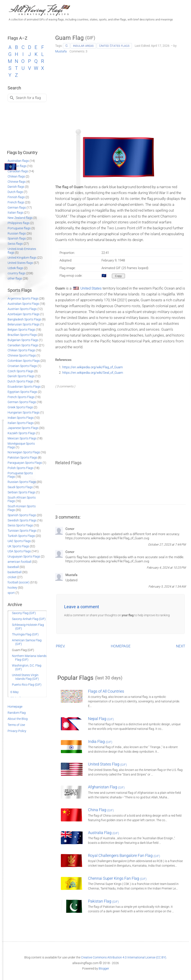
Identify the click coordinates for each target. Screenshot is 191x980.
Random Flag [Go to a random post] (17, 713)
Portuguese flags (19, 228)
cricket (12, 577)
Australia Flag (104, 833)
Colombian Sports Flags (24, 361)
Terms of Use (16, 725)
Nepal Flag (101, 719)
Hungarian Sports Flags (24, 412)
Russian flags (17, 233)
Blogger (104, 968)
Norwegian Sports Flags (24, 452)
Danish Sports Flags (21, 376)
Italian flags (16, 213)
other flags (15, 278)
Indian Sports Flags (21, 418)
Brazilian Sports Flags (22, 335)
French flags (16, 202)
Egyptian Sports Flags (22, 392)
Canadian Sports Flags (23, 345)
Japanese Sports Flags (23, 428)
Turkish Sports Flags (21, 536)
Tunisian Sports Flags (22, 531)
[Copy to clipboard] (118, 276)
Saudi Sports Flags (20, 487)
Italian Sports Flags (21, 423)
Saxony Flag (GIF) (24, 613)
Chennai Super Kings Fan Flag (117, 878)
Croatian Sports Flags (22, 366)
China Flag (101, 810)
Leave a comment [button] (82, 607)
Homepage (15, 707)
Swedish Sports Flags (22, 520)
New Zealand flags (20, 218)
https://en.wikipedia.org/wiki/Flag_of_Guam (93, 367)
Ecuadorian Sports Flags (24, 387)
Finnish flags (16, 197)
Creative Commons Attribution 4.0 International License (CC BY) (124, 957)
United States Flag (107, 764)
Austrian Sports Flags (22, 309)
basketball (15, 572)
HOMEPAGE (121, 646)
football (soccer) (19, 582)
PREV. (61, 646)
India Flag (100, 741)
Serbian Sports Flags (22, 492)
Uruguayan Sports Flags (24, 556)
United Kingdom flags (22, 258)
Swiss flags (15, 244)
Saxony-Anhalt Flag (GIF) (29, 619)
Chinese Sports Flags (22, 355)
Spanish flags (17, 238)
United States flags (114, 46)
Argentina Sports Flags (23, 298)
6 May (15, 692)
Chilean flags (16, 176)
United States (91, 288)
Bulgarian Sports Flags (23, 340)
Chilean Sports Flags (21, 350)
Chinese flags (17, 182)
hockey (12, 588)
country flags (17, 273)
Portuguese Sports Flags (20, 475)
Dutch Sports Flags (20, 381)
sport (11, 593)
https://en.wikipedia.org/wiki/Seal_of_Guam (93, 373)
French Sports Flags (21, 397)
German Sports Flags (22, 402)
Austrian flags (17, 166)
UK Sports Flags (18, 546)
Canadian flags (18, 171)
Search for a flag (28, 98)
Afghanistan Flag (106, 787)
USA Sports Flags (19, 551)
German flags (17, 208)
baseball (13, 567)
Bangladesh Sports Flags (24, 319)
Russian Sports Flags (22, 482)
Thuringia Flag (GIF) (25, 634)
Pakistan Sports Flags (22, 457)
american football (19, 562)
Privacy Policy (17, 731)
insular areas (83, 46)
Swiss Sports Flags (20, 525)
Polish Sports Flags (21, 468)
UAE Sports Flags (19, 541)
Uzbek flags (15, 268)
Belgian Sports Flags (21, 330)
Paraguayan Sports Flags (25, 463)
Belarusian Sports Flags (24, 324)
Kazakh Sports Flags (22, 433)
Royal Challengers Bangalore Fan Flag (124, 855)
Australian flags (18, 161)
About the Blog (18, 719)
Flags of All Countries (106, 691)
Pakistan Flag (103, 901)
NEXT (181, 646)
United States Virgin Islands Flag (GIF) (25, 677)
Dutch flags (15, 192)
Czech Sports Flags (21, 371)
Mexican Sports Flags (22, 438)
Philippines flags (19, 223)
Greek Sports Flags (20, 407)
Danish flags (16, 187)
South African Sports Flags (22, 499)
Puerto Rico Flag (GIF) (27, 685)
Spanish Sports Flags (22, 515)
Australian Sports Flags (23, 304)
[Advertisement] (120, 90)
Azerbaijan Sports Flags (24, 314)
